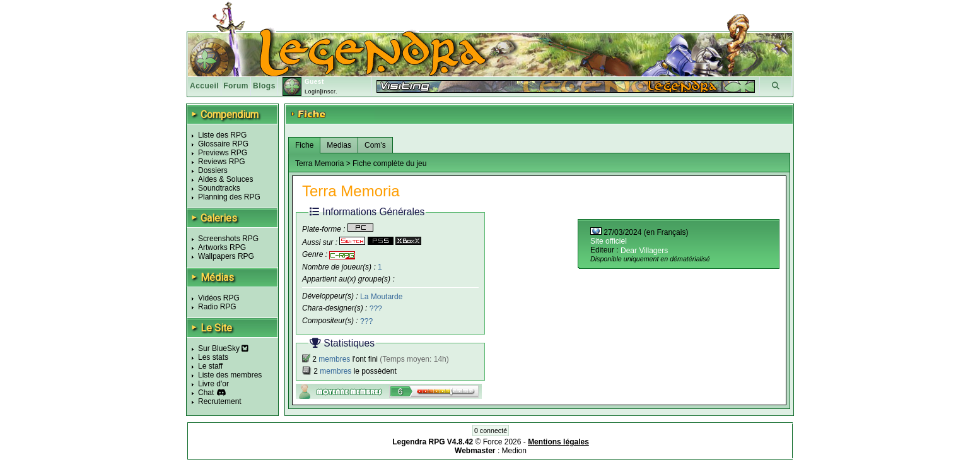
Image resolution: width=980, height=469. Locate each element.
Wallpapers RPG (226, 256)
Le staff (210, 366)
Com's (375, 145)
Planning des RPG (229, 197)
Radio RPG (217, 307)
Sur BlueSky (223, 348)
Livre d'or (213, 384)
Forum (236, 86)
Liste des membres (230, 375)
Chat (206, 393)
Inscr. (330, 92)
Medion (514, 451)
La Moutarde (381, 296)
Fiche (304, 145)
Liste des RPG (222, 135)
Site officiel (609, 241)
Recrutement (220, 401)
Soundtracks (219, 188)
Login (312, 92)
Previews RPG (223, 153)
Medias (339, 145)
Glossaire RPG (223, 144)
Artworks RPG (222, 247)
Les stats (213, 357)
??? (376, 309)
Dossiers (213, 170)
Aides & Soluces (225, 179)
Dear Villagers (644, 251)
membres (334, 359)
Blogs (264, 86)
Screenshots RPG (228, 239)
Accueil (204, 86)
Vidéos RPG (219, 298)
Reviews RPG (222, 162)
